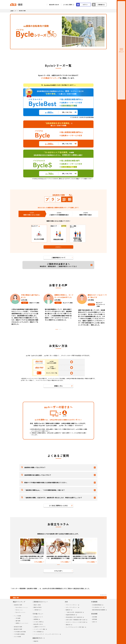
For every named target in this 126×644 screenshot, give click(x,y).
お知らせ (95, 622)
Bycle (19, 610)
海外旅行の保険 (18, 627)
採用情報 (95, 619)
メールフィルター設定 (39, 629)
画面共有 (36, 641)
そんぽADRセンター (98, 607)
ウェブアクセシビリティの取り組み (75, 627)
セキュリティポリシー (72, 607)
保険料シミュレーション (22, 623)
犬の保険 (18, 618)
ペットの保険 (17, 616)
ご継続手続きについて (58, 258)
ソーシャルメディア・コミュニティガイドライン (46, 634)
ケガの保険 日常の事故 (20, 632)
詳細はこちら (58, 386)
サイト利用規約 (38, 632)
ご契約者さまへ (38, 610)
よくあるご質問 (68, 5)
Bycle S (21, 612)
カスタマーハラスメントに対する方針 (76, 622)
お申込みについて (38, 617)
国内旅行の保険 (18, 629)
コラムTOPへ (58, 571)
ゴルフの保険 (17, 637)
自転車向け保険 (18, 605)
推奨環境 (36, 619)
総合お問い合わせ (54, 5)
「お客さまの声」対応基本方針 (74, 612)
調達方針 (68, 625)
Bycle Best (22, 607)
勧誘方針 (68, 610)
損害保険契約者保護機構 (99, 610)
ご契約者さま (101, 5)
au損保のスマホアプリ (40, 627)
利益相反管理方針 (71, 615)
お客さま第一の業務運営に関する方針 (76, 620)
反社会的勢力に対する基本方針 (74, 617)
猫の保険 (18, 621)
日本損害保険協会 (97, 605)
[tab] (57, 329)
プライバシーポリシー (72, 605)
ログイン (85, 5)
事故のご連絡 (37, 605)
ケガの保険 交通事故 (19, 634)
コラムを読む (38, 562)
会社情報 (95, 617)
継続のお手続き (38, 607)
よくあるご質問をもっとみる (58, 506)
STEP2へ (58, 247)
